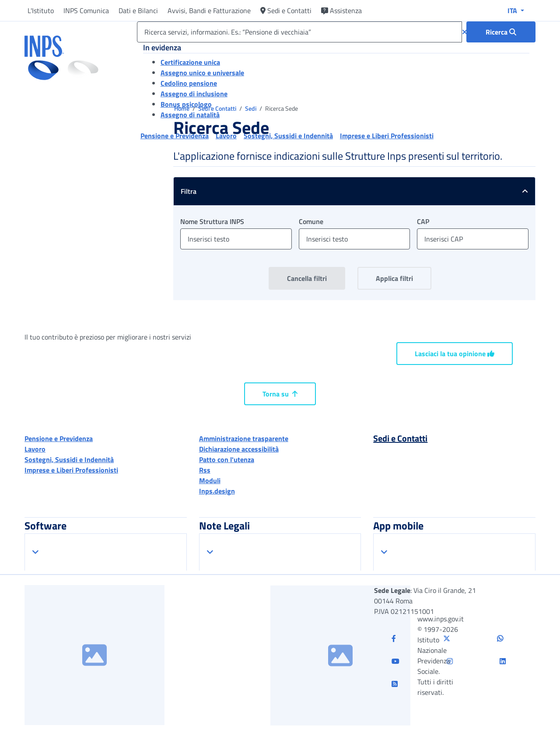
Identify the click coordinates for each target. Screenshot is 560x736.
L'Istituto (41, 11)
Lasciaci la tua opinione (455, 354)
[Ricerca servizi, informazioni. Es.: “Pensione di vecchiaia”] (299, 32)
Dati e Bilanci (138, 11)
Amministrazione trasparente (244, 438)
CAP (423, 221)
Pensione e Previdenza (59, 438)
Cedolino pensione (189, 83)
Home (182, 108)
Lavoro (35, 449)
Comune (311, 221)
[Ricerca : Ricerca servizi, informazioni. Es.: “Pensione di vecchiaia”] (501, 32)
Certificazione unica (190, 62)
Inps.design (217, 491)
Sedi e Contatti (286, 11)
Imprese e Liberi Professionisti (71, 470)
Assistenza (341, 11)
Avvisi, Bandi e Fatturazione (209, 11)
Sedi (251, 108)
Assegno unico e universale (202, 73)
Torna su (280, 394)
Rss (205, 470)
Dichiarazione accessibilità (239, 449)
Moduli (210, 480)
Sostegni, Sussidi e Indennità (69, 459)
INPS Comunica (86, 11)
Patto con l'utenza (227, 459)
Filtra (358, 191)
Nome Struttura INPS (212, 221)
